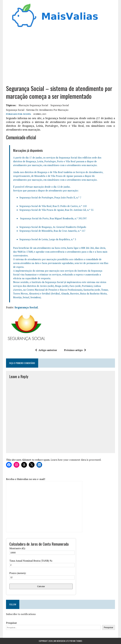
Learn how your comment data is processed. (76, 460)
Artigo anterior (46, 350)
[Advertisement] (60, 58)
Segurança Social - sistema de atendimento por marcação (37, 110)
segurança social (60, 105)
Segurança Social (26, 307)
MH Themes (78, 641)
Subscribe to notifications (21, 614)
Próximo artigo (75, 350)
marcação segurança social (33, 105)
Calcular (41, 586)
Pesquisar (11, 623)
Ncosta (27, 114)
